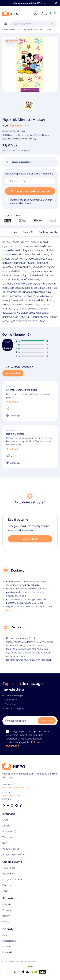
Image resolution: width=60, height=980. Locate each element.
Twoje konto (9, 868)
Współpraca (9, 837)
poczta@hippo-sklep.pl (15, 787)
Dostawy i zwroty (48, 232)
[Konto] (35, 13)
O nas (5, 820)
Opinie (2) (28, 232)
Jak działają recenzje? (20, 367)
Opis (15, 232)
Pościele (7, 904)
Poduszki (7, 910)
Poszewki (7, 952)
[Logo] (10, 13)
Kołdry (6, 922)
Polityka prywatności (13, 854)
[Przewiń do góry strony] (5, 232)
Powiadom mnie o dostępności (30, 191)
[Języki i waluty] (55, 13)
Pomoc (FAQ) (9, 831)
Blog (5, 843)
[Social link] (4, 806)
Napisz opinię (13, 373)
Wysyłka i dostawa (12, 879)
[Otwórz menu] (6, 24)
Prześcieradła (10, 941)
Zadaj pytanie (30, 539)
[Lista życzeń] (41, 13)
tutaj (9, 610)
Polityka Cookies (11, 849)
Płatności (7, 885)
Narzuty (6, 946)
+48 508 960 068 (11, 795)
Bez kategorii (23, 30)
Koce (5, 935)
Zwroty (6, 891)
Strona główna (9, 30)
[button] (29, 105)
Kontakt (6, 826)
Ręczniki (7, 916)
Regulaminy (8, 874)
